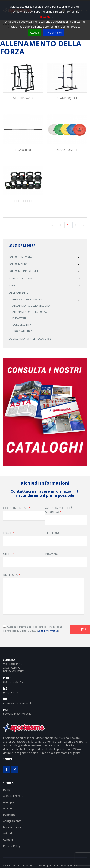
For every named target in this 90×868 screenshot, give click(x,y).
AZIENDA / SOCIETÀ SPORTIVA (59, 510)
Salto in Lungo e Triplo (25, 271)
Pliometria (19, 318)
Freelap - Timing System (27, 299)
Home (7, 789)
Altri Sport (9, 802)
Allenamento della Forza (30, 312)
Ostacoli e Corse (20, 278)
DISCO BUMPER (67, 150)
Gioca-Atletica (22, 331)
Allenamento (19, 293)
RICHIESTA (10, 575)
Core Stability (22, 325)
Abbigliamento (12, 821)
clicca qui (46, 17)
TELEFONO (53, 533)
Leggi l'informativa (48, 631)
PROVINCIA (53, 554)
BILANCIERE (23, 150)
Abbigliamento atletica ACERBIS (30, 339)
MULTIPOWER (23, 98)
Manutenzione (12, 827)
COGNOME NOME (16, 508)
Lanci (13, 286)
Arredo (7, 808)
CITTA (7, 554)
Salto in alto (18, 264)
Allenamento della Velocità (31, 306)
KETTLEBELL (23, 201)
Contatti (8, 840)
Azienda (8, 833)
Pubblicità (9, 815)
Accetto (35, 33)
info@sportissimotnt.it (17, 703)
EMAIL (7, 533)
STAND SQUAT (67, 98)
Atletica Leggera (13, 796)
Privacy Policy (53, 33)
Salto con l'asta (21, 257)
